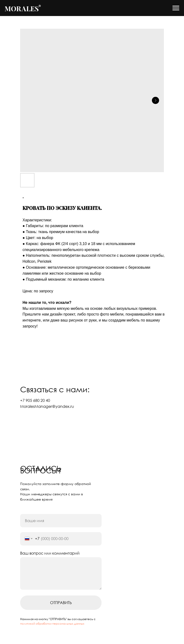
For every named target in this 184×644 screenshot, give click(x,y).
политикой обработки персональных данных (52, 624)
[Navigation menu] (176, 8)
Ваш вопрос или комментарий (50, 553)
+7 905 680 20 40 (35, 400)
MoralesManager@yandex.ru (47, 406)
